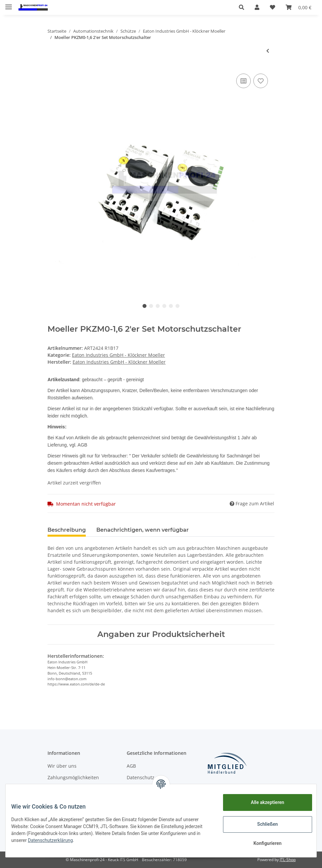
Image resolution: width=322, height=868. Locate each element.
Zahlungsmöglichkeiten (73, 777)
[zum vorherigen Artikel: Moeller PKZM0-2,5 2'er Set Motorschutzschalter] (268, 51)
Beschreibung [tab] (67, 530)
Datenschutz (141, 777)
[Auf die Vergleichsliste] (243, 81)
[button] (241, 7)
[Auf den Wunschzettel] (261, 81)
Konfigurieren (262, 843)
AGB (131, 766)
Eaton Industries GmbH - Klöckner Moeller (118, 355)
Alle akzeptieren (262, 802)
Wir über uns (62, 766)
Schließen (263, 824)
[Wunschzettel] (273, 7)
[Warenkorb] (299, 7)
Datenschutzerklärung (97, 840)
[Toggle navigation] (9, 4)
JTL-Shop (288, 860)
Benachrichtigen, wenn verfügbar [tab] (143, 530)
